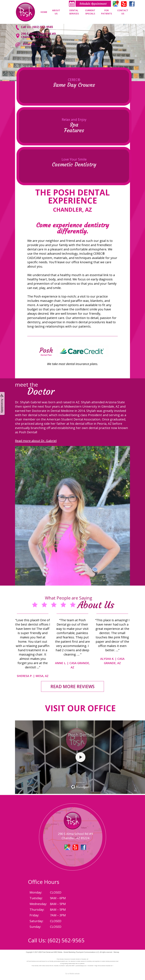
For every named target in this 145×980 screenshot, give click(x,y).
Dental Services (74, 12)
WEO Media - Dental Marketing (65, 952)
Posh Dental (46, 952)
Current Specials (90, 12)
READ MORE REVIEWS (72, 686)
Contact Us (123, 12)
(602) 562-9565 (66, 940)
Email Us (29, 44)
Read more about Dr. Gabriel (36, 441)
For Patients (107, 12)
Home (44, 12)
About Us (56, 12)
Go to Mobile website (72, 974)
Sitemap (116, 952)
